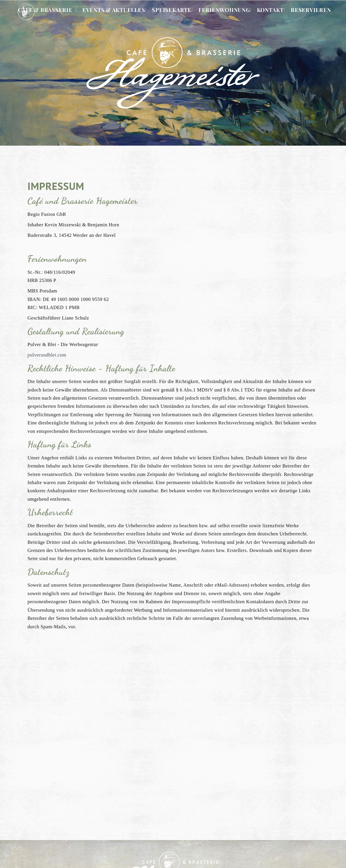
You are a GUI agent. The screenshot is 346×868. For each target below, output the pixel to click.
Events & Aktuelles (114, 10)
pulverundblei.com (47, 355)
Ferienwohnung (224, 10)
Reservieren (311, 10)
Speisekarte (172, 10)
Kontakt (270, 10)
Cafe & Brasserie (45, 10)
